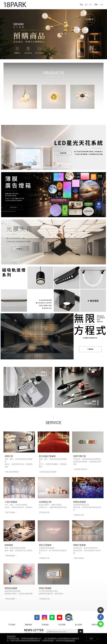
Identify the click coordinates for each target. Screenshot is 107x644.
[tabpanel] (53, 34)
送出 (81, 632)
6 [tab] (59, 54)
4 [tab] (55, 54)
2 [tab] (50, 54)
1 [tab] (48, 54)
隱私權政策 (71, 641)
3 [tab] (52, 54)
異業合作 (95, 625)
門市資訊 (12, 625)
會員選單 (86, 5)
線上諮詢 (78, 625)
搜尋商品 (91, 5)
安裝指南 (45, 625)
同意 (91, 639)
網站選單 (102, 5)
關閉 (99, 639)
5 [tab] (57, 54)
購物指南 (28, 625)
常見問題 (62, 625)
